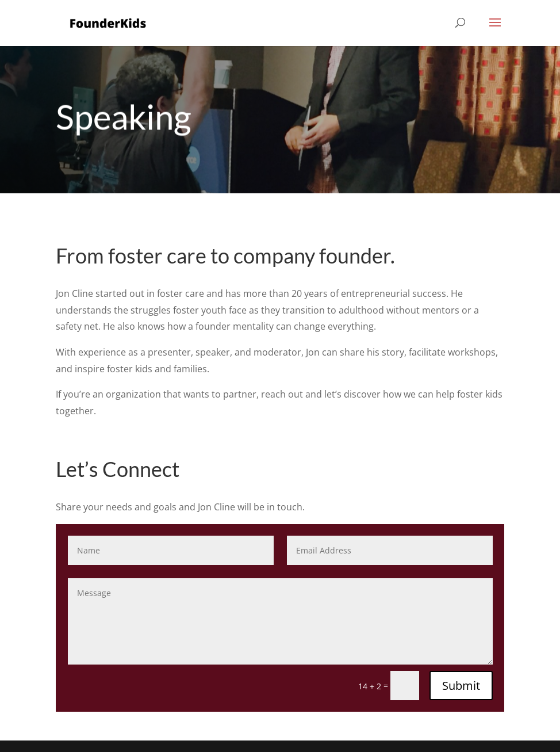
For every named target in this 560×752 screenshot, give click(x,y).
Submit (461, 686)
